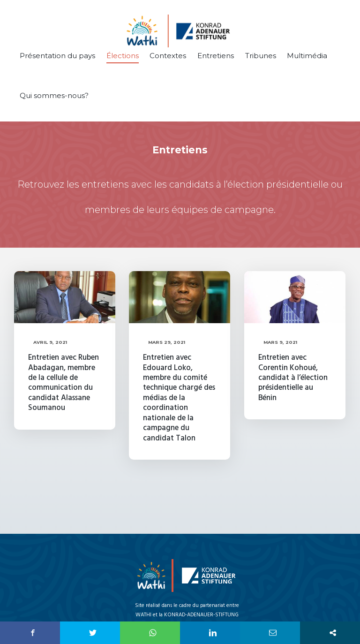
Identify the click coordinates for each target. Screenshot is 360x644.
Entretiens (216, 56)
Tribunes (261, 56)
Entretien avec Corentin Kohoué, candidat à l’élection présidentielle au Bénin (293, 378)
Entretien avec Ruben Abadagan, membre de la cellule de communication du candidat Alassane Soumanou (64, 383)
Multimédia (307, 56)
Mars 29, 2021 (166, 342)
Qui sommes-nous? (54, 95)
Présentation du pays (57, 56)
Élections (123, 56)
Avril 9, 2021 (50, 342)
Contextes (168, 56)
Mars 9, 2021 (280, 342)
